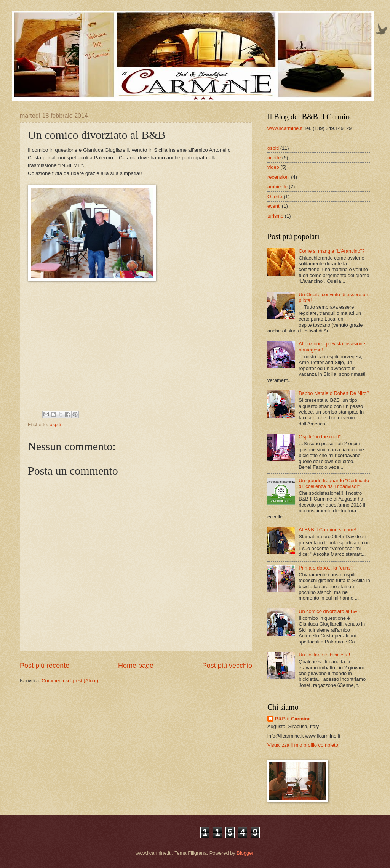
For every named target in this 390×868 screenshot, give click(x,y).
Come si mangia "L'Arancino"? (332, 251)
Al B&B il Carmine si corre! (328, 530)
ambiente (277, 187)
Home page (136, 666)
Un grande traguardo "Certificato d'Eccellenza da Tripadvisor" (334, 483)
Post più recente (45, 666)
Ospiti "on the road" (320, 437)
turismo (275, 216)
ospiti (55, 424)
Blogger (245, 853)
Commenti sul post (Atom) (70, 681)
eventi (274, 206)
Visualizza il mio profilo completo (303, 745)
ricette (274, 158)
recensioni (279, 177)
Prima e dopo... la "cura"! (326, 568)
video (273, 167)
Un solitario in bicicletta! (324, 655)
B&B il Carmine (293, 719)
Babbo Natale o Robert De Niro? (334, 393)
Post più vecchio (227, 666)
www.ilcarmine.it (285, 128)
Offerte (275, 197)
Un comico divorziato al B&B (329, 611)
